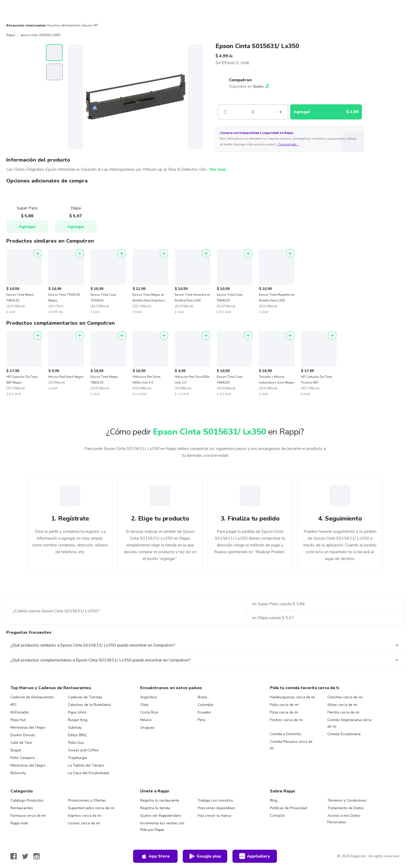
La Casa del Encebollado (89, 773)
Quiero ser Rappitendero (161, 816)
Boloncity (18, 773)
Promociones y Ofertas (87, 800)
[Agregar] (38, 253)
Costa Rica (149, 712)
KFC (14, 705)
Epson (87, 25)
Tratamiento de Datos (346, 808)
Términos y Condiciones (347, 800)
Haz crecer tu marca (214, 816)
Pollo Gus (76, 743)
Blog (274, 800)
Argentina (148, 697)
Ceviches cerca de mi (345, 697)
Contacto (277, 816)
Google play (205, 856)
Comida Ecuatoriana (344, 734)
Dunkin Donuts (23, 735)
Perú (201, 720)
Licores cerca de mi (84, 823)
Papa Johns (77, 712)
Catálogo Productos (27, 800)
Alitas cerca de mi (342, 705)
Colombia (205, 705)
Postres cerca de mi (286, 720)
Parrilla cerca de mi (343, 712)
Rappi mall (19, 823)
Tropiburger (78, 758)
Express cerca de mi (85, 816)
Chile (144, 705)
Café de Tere (21, 743)
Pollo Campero (23, 758)
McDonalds (20, 712)
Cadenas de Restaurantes (32, 697)
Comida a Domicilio (286, 734)
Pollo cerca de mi (284, 705)
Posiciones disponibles (216, 808)
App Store (155, 856)
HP (95, 25)
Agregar (27, 227)
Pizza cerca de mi (284, 712)
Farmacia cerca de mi (28, 816)
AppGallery (255, 856)
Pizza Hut (18, 720)
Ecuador (204, 712)
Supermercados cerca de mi (91, 808)
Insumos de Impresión (64, 25)
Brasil (202, 697)
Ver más (218, 169)
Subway (75, 727)
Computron (240, 80)
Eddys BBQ (77, 735)
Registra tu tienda (155, 808)
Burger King (78, 720)
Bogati (16, 750)
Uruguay (147, 727)
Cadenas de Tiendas (85, 697)
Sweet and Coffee (83, 750)
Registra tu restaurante (160, 800)
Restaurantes (22, 808)
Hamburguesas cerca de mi (292, 697)
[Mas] (281, 112)
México (146, 720)
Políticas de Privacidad (288, 808)
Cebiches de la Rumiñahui (89, 705)
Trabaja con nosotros (215, 800)
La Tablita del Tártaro (86, 765)
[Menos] (225, 112)
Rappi (11, 35)
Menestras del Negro (28, 727)
